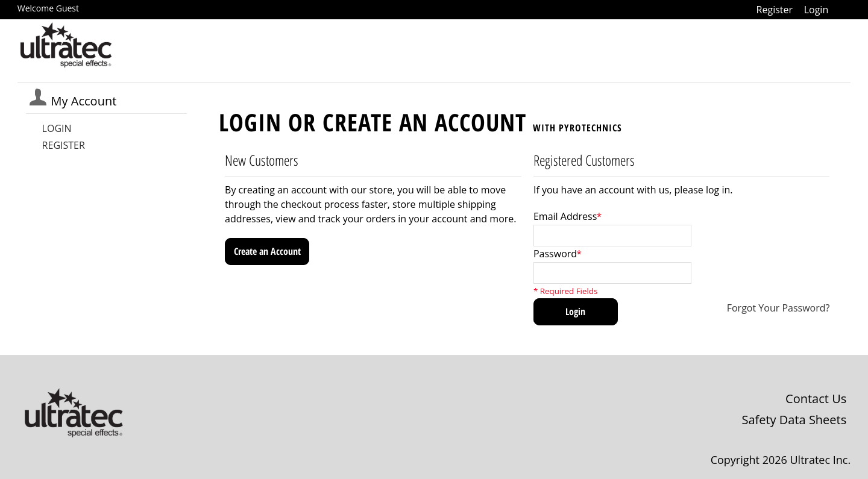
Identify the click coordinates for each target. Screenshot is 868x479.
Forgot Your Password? (778, 308)
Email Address (565, 216)
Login (816, 10)
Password (555, 254)
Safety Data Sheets (794, 420)
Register (775, 10)
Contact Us (816, 399)
